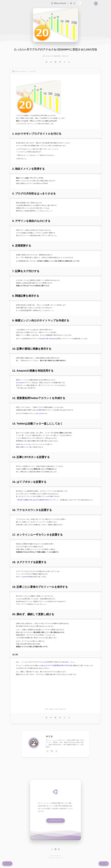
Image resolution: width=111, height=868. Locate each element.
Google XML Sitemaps (48, 340)
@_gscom (41, 415)
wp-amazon (20, 384)
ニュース (33, 73)
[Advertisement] (55, 694)
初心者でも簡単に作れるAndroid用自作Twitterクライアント (38, 501)
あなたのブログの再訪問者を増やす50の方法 (57, 667)
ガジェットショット (21, 73)
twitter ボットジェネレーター (26, 446)
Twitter (52, 711)
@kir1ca (59, 857)
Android (26, 578)
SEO (47, 711)
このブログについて (55, 822)
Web (57, 711)
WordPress (63, 711)
